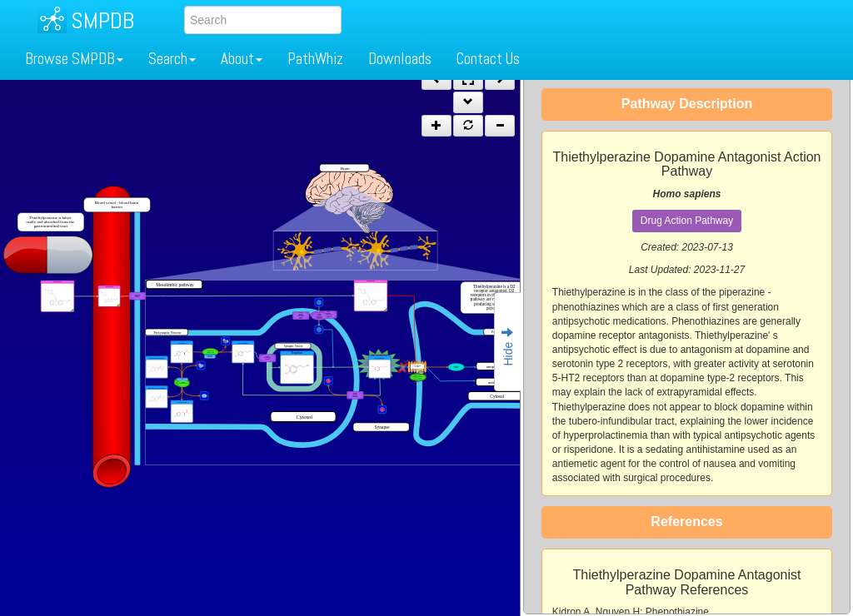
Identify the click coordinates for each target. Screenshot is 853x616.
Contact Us (488, 59)
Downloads (400, 59)
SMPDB (102, 20)
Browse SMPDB (74, 59)
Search (172, 59)
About (242, 59)
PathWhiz (315, 59)
